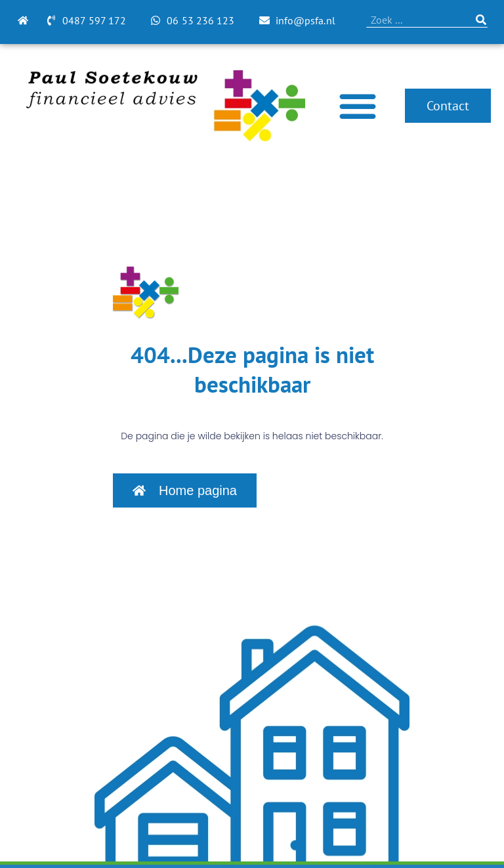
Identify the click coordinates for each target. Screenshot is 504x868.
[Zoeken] (481, 20)
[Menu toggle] (358, 106)
